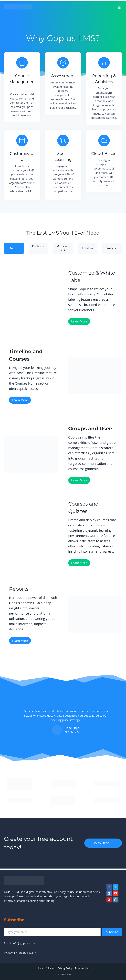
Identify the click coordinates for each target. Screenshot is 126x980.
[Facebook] (109, 887)
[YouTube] (116, 893)
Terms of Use (82, 968)
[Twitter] (116, 887)
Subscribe (112, 932)
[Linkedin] (109, 893)
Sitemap (51, 968)
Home (40, 968)
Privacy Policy (65, 968)
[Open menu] (119, 7)
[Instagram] (116, 900)
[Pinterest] (109, 900)
